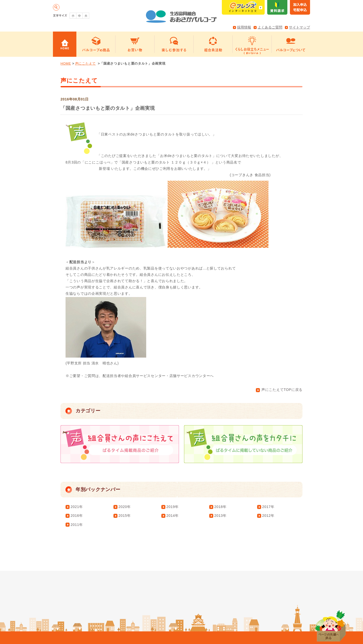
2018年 (220, 507)
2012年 (268, 516)
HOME (66, 63)
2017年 (268, 507)
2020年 (125, 507)
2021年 (77, 507)
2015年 (125, 516)
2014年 (173, 516)
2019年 (173, 507)
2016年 (77, 516)
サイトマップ (299, 27)
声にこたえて (85, 63)
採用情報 (244, 27)
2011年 (77, 525)
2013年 (220, 516)
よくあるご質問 (270, 27)
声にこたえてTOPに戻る (279, 390)
